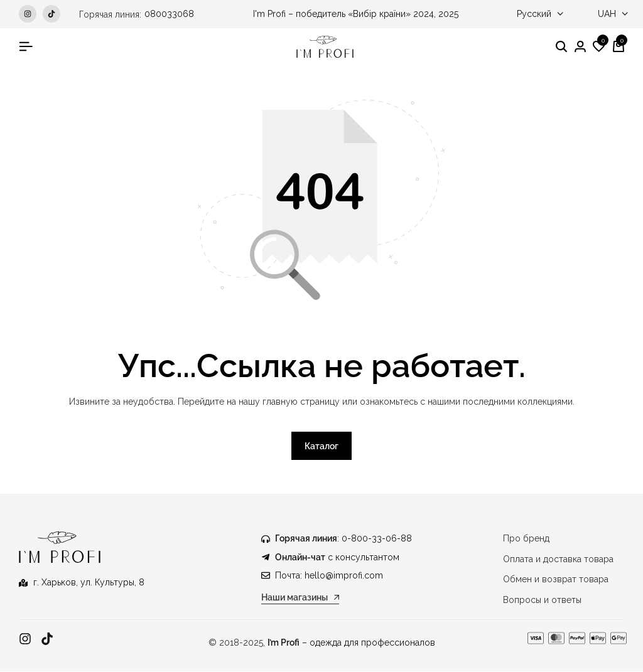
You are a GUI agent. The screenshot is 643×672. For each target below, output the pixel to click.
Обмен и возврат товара (556, 580)
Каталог (321, 447)
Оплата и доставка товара (558, 559)
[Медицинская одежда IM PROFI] (325, 47)
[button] (599, 47)
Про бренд (526, 539)
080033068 (169, 14)
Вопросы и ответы (542, 600)
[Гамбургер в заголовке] (26, 46)
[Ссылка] (25, 639)
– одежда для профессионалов (351, 643)
